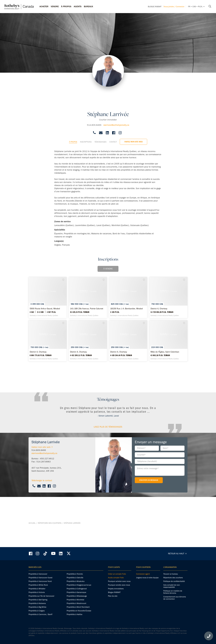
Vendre (55, 6)
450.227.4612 (47, 495)
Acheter (44, 6)
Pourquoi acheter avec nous (119, 582)
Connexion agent (143, 574)
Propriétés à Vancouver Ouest (40, 578)
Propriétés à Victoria (37, 593)
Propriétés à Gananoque (76, 593)
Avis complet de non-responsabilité (172, 586)
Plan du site (113, 596)
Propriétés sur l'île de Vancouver (41, 596)
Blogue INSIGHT (155, 7)
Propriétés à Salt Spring (38, 600)
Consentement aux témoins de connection (175, 598)
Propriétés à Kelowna (37, 604)
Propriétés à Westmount (76, 604)
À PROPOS (66, 6)
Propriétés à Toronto (75, 574)
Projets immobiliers (116, 589)
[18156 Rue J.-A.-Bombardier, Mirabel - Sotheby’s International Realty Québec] (162, 284)
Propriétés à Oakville (75, 578)
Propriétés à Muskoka (76, 582)
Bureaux (89, 6)
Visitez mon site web (133, 123)
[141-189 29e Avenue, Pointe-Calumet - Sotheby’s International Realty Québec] (108, 284)
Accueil (32, 542)
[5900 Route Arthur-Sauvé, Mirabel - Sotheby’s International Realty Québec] (54, 284)
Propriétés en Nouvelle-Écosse (79, 611)
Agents (78, 6)
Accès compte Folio (116, 578)
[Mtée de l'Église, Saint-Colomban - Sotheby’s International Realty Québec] (135, 391)
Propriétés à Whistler (37, 589)
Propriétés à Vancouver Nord (40, 582)
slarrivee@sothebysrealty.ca (116, 107)
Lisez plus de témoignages (108, 464)
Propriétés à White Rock (38, 585)
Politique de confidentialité (174, 582)
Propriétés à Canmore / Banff (40, 615)
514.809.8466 (94, 107)
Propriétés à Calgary (37, 611)
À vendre (108, 250)
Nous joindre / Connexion (174, 7)
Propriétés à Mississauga (77, 596)
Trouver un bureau (171, 574)
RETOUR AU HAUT (178, 554)
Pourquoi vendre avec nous (119, 585)
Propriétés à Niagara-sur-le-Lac (79, 585)
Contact (113, 123)
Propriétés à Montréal (75, 600)
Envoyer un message (149, 517)
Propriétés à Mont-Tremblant (78, 607)
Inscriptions (86, 123)
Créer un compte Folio (117, 574)
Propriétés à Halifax (75, 615)
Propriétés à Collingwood (77, 589)
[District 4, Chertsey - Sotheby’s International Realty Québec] (54, 338)
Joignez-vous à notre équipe (147, 578)
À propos (73, 123)
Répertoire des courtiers (50, 542)
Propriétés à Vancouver (38, 574)
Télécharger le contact (42, 517)
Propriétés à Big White (37, 607)
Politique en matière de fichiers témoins (173, 592)
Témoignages (100, 123)
